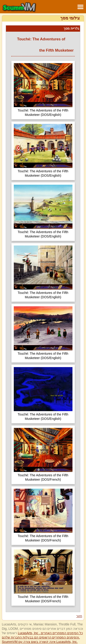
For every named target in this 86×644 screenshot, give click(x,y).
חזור (79, 616)
